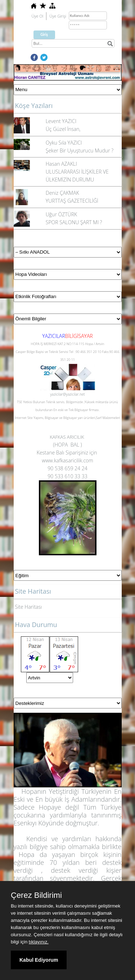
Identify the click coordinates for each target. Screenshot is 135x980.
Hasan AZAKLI (61, 164)
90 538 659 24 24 (67, 468)
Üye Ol (38, 16)
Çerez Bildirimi (36, 895)
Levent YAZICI (61, 121)
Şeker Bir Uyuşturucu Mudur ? (80, 150)
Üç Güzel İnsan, (63, 129)
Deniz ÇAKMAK (62, 193)
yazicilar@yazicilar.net (67, 394)
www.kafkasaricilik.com (67, 460)
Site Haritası (29, 607)
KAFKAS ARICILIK (67, 437)
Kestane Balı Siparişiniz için (67, 453)
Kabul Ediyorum (39, 960)
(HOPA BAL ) (67, 445)
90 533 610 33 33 (67, 476)
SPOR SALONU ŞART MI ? (74, 222)
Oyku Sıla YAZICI (64, 143)
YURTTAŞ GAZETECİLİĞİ (72, 201)
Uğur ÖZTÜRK (61, 214)
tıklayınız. (39, 942)
